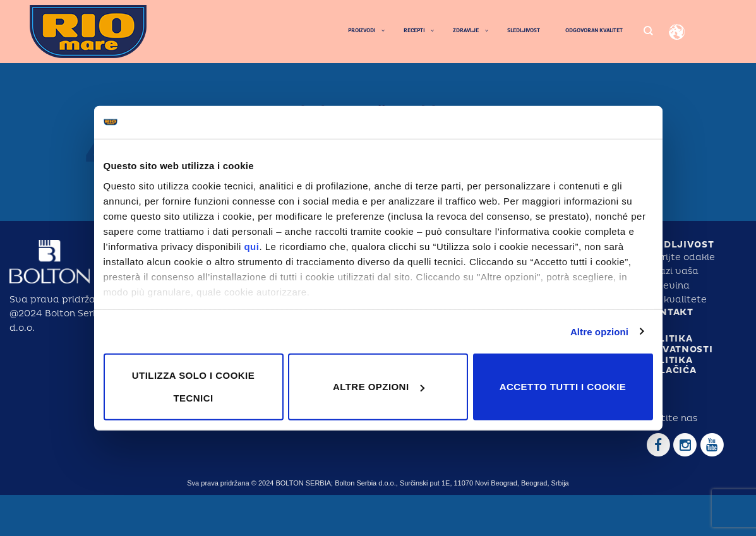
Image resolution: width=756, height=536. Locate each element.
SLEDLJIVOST (680, 245)
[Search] (648, 31)
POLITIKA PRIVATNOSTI (679, 344)
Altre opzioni (599, 331)
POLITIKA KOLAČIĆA (671, 366)
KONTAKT (669, 312)
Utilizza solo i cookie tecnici (193, 387)
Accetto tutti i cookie (563, 387)
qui (251, 246)
